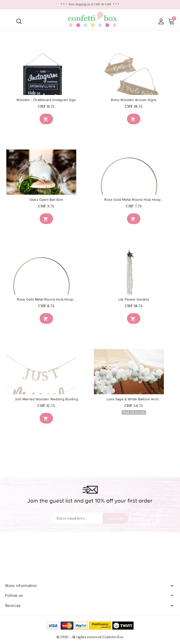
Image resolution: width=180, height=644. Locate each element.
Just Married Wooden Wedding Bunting (46, 399)
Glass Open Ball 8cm (46, 200)
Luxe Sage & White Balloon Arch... (134, 399)
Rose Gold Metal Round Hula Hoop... (134, 200)
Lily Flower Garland (134, 300)
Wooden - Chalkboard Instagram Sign (46, 100)
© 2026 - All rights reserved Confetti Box (90, 637)
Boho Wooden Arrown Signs (134, 100)
